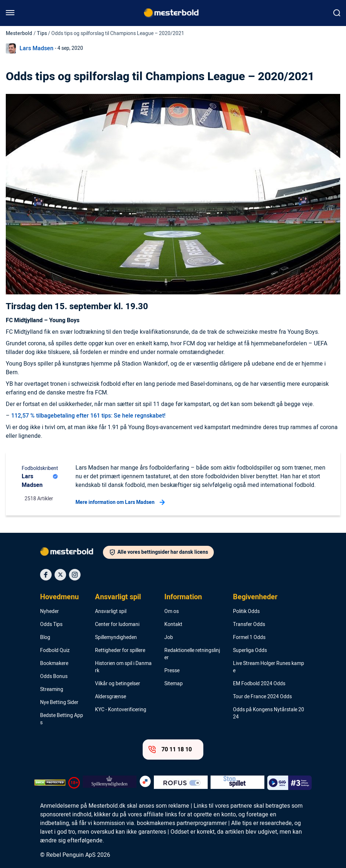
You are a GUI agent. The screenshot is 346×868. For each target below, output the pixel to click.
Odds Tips (51, 625)
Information (183, 597)
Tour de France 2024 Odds (262, 697)
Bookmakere (54, 664)
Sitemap (174, 684)
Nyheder (49, 612)
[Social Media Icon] (46, 575)
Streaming (52, 690)
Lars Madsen (36, 48)
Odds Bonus (54, 677)
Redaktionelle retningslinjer (192, 654)
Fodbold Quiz (55, 651)
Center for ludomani (117, 625)
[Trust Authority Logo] (110, 783)
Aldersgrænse (111, 697)
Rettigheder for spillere (120, 651)
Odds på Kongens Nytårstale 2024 (269, 713)
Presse (172, 671)
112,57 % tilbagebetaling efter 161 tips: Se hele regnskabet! (88, 416)
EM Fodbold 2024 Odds (259, 684)
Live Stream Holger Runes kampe (269, 667)
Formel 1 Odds (249, 638)
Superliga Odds (250, 651)
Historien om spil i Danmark (123, 667)
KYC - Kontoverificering (121, 710)
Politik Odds (246, 612)
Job (169, 638)
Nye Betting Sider (59, 703)
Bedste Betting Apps (62, 719)
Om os (172, 612)
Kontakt (173, 625)
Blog (45, 638)
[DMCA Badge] (50, 783)
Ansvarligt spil (118, 597)
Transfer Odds (249, 625)
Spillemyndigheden (116, 638)
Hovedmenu (59, 597)
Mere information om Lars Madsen (120, 502)
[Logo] (72, 553)
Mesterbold (19, 33)
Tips (42, 33)
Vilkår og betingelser (118, 684)
